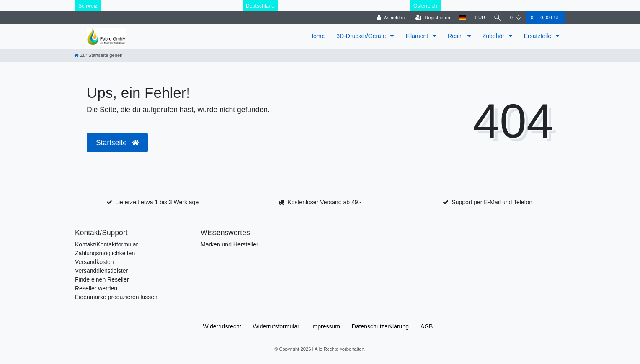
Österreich (425, 6)
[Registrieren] (432, 18)
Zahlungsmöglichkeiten (105, 253)
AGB (427, 326)
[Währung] (479, 18)
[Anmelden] (390, 18)
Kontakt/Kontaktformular (106, 244)
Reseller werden (96, 288)
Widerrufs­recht (222, 326)
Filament (418, 36)
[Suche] (497, 18)
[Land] (461, 18)
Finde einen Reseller (102, 279)
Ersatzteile (538, 36)
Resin (456, 36)
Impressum (326, 326)
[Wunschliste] (516, 18)
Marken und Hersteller (230, 244)
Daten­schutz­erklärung (380, 326)
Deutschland (260, 6)
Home (317, 36)
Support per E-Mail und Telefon (492, 202)
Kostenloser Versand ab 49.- (324, 202)
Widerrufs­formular (276, 326)
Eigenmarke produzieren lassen (116, 297)
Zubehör (494, 36)
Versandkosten (94, 262)
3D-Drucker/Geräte (362, 36)
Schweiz (88, 6)
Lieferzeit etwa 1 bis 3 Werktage (157, 202)
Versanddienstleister (101, 271)
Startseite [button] (117, 143)
